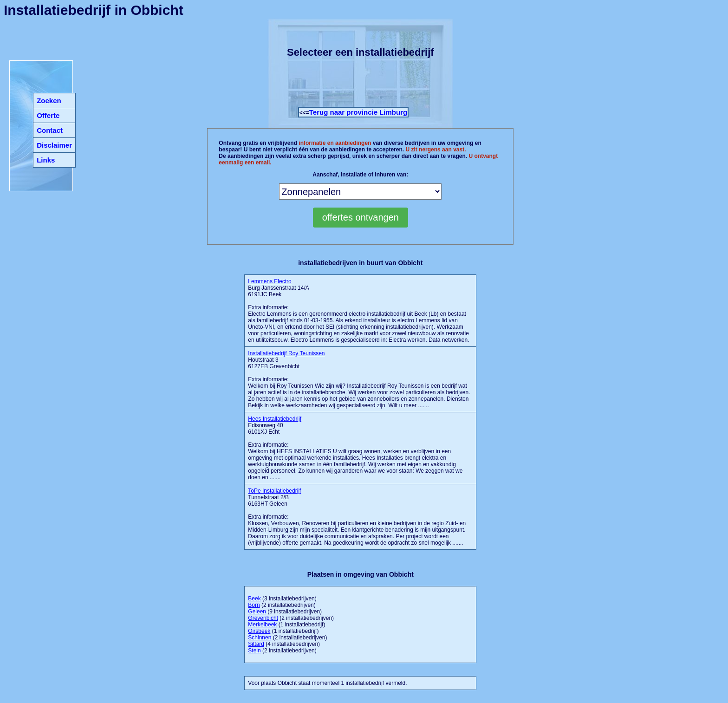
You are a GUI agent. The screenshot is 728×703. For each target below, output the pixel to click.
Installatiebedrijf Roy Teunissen (286, 353)
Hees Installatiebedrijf (275, 419)
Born (254, 605)
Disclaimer (54, 145)
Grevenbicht (263, 618)
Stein (254, 651)
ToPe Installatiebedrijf (274, 491)
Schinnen (260, 638)
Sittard (256, 644)
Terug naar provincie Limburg (358, 112)
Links (46, 160)
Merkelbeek (262, 625)
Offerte (48, 115)
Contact (50, 130)
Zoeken (49, 101)
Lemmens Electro (270, 281)
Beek (254, 599)
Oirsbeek (259, 631)
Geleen (257, 612)
